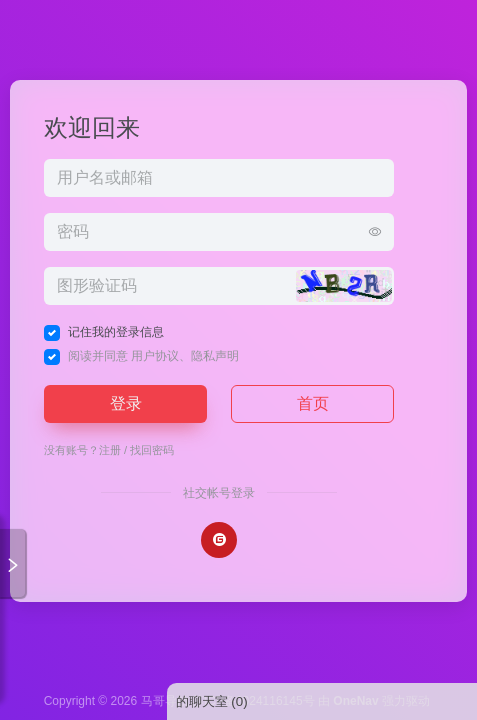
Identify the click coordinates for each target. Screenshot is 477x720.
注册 (110, 450)
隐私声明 (215, 356)
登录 (126, 403)
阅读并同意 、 (153, 356)
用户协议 (155, 356)
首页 (313, 403)
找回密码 (152, 450)
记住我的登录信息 (116, 332)
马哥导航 (165, 701)
